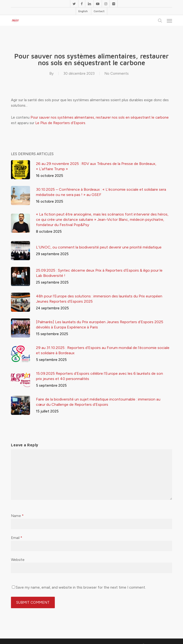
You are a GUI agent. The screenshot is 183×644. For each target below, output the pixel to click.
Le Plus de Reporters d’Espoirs (60, 123)
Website (18, 560)
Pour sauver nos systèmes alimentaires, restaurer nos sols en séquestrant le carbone (100, 117)
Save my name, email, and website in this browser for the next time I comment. (81, 587)
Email (17, 538)
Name (17, 516)
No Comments (117, 74)
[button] (169, 21)
